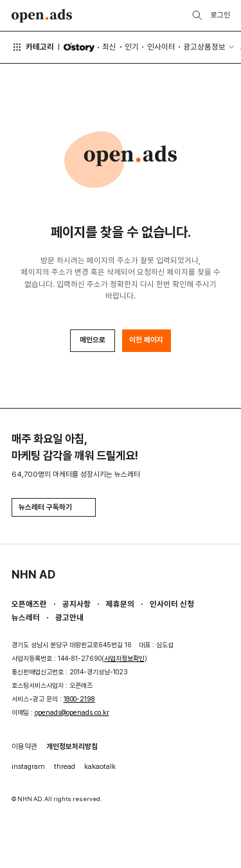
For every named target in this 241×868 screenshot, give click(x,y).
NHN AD (33, 574)
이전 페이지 (146, 340)
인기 (132, 47)
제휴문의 (120, 604)
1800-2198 (79, 699)
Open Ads (42, 16)
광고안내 (69, 617)
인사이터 (161, 47)
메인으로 (93, 340)
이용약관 (24, 746)
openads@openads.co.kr (72, 713)
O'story (79, 47)
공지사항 (76, 604)
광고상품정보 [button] (204, 47)
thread (65, 766)
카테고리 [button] (33, 47)
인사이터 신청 (172, 604)
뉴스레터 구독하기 (53, 507)
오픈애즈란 (29, 604)
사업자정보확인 (124, 659)
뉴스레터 (26, 617)
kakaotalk (100, 766)
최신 (109, 47)
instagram (28, 766)
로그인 (220, 15)
